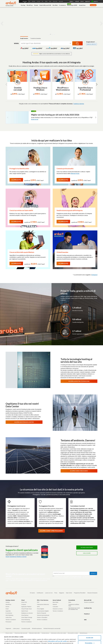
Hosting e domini (10, 600)
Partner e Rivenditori (42, 617)
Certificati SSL (88, 608)
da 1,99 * (65, 48)
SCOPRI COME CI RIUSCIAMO (79, 471)
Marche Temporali (41, 613)
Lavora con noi (49, 593)
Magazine (62, 593)
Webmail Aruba (75, 174)
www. (16, 43)
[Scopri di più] (12, 27)
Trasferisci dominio (36, 38)
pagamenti (87, 1)
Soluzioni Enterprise (92, 593)
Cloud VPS (24, 602)
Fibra (70, 602)
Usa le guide (87, 553)
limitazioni (95, 275)
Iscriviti (93, 573)
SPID (38, 607)
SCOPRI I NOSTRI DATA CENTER (24, 422)
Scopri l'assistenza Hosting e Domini (16, 557)
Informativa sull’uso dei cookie (57, 633)
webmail (77, 1)
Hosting (23, 5)
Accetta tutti (90, 629)
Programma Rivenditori (80, 593)
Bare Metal (55, 602)
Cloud (23, 600)
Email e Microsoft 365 (45, 5)
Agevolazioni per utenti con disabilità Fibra (74, 609)
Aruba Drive (82, 5)
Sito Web (55, 5)
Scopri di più (35, 119)
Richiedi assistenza (87, 547)
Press (56, 593)
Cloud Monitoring (26, 620)
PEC (38, 602)
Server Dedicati (57, 600)
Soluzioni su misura (58, 609)
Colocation (55, 607)
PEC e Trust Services (43, 600)
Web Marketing (9, 615)
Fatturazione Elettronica (43, 604)
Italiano (72, 1)
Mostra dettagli (9, 641)
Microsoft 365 (88, 600)
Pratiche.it (87, 614)
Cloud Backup (25, 615)
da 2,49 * (78, 48)
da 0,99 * (51, 48)
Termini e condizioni (89, 602)
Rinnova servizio (91, 44)
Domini (36, 5)
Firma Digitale (40, 609)
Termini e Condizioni (89, 576)
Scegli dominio (24, 38)
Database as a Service (27, 613)
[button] (49, 34)
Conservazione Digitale (43, 611)
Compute (24, 604)
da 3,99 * (24, 48)
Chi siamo (32, 593)
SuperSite (8, 611)
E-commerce (62, 5)
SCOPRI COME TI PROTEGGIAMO (52, 531)
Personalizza (90, 634)
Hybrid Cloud (25, 611)
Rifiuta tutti (90, 640)
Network (55, 604)
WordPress (30, 5)
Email (7, 609)
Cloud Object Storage (27, 617)
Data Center (69, 593)
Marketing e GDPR (72, 5)
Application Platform (26, 607)
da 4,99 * (37, 48)
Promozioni (8, 622)
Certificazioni (40, 593)
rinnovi (82, 1)
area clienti (93, 5)
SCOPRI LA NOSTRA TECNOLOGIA (79, 381)
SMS (85, 620)
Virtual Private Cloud (26, 609)
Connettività (72, 600)
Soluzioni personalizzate (43, 615)
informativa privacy (77, 576)
